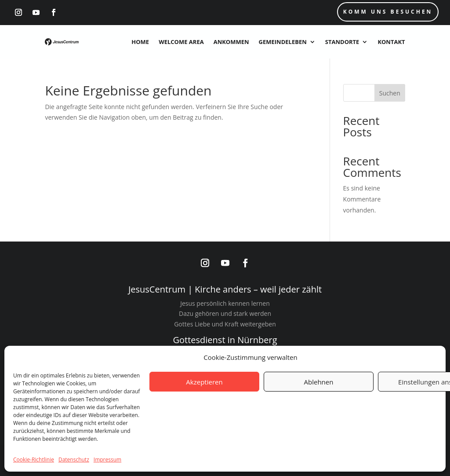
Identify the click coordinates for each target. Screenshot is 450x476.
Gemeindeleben (283, 42)
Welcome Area (181, 42)
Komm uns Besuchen (388, 12)
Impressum (107, 460)
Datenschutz (74, 460)
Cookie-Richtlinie (34, 460)
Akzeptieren (204, 382)
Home (140, 42)
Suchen (390, 93)
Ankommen (231, 42)
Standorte (342, 42)
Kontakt (391, 42)
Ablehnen (319, 382)
